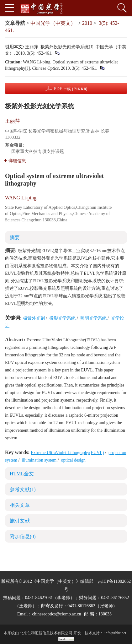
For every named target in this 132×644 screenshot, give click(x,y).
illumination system (39, 460)
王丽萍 (13, 121)
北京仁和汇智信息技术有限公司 (46, 633)
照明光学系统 (93, 318)
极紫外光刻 (34, 318)
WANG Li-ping (21, 198)
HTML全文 (22, 474)
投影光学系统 (62, 318)
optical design (73, 460)
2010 (87, 23)
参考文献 (23, 489)
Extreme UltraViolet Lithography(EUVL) (67, 453)
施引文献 (20, 521)
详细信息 (15, 161)
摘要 (15, 238)
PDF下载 (71, 89)
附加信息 (23, 536)
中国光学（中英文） (53, 23)
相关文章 (20, 505)
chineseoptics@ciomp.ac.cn (56, 614)
